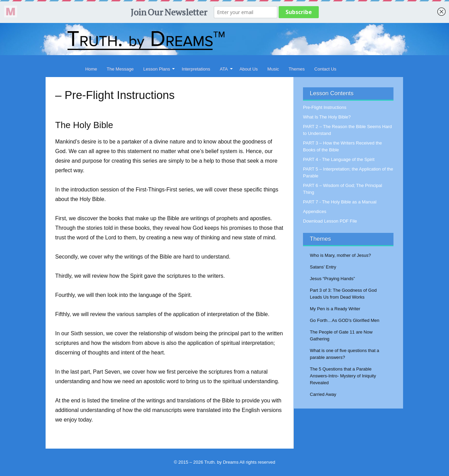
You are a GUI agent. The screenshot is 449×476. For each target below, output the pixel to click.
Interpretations (196, 69)
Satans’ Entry (323, 267)
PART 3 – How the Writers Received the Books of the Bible (342, 146)
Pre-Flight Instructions (325, 107)
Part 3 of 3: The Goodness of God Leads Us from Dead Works (343, 294)
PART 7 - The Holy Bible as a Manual (340, 202)
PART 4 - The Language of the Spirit (339, 159)
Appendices (315, 211)
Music (273, 69)
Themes (297, 69)
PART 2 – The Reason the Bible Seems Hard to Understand (347, 130)
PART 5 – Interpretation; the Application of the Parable (348, 172)
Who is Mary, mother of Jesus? (340, 255)
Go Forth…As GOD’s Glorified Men (345, 320)
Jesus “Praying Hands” (332, 279)
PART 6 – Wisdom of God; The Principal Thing (343, 189)
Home (91, 69)
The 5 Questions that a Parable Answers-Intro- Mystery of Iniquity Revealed (343, 376)
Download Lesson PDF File (330, 221)
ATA (224, 69)
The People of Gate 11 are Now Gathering (341, 335)
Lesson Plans (157, 69)
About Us (249, 69)
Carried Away (323, 394)
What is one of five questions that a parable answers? (344, 354)
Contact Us (325, 69)
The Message (120, 69)
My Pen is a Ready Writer (335, 309)
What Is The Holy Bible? (327, 117)
